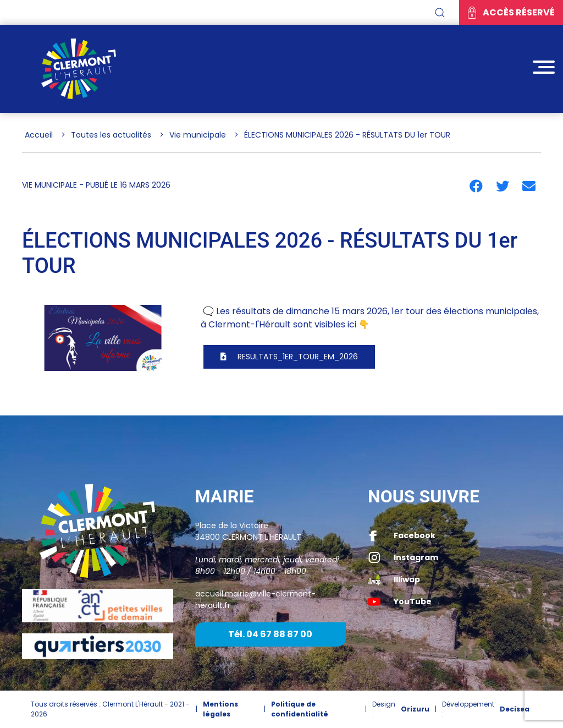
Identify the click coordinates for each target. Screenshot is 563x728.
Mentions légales (220, 709)
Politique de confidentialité (300, 709)
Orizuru (415, 709)
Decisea (515, 709)
